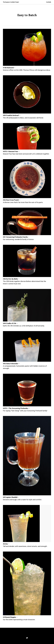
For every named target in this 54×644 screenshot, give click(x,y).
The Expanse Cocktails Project (11, 2)
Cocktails (49, 2)
